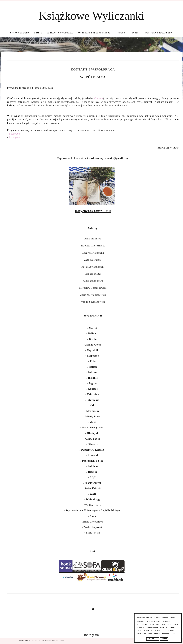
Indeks (122, 33)
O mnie (38, 33)
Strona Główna (20, 33)
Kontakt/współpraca (60, 33)
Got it (164, 639)
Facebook (15, 134)
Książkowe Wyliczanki (91, 16)
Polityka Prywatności (159, 33)
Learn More (153, 639)
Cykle (136, 33)
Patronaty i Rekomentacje (95, 33)
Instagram (15, 137)
